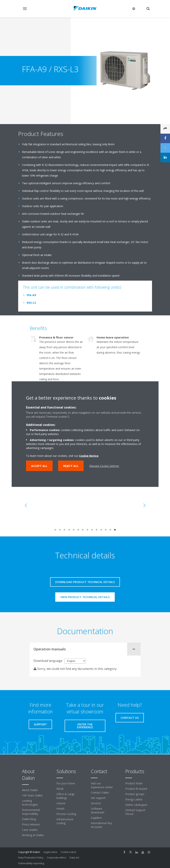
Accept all (39, 466)
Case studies (30, 830)
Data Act (74, 858)
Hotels (60, 809)
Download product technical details (85, 582)
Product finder (134, 783)
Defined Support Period (135, 812)
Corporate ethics (57, 858)
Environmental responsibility (31, 812)
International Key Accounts (101, 825)
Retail (60, 789)
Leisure (61, 803)
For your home (66, 783)
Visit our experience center (102, 785)
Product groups (135, 794)
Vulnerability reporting (31, 863)
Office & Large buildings (65, 796)
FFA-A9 (31, 295)
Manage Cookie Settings (104, 466)
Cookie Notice (89, 456)
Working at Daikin (33, 835)
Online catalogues (136, 805)
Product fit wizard (136, 789)
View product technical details (85, 597)
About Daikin (30, 790)
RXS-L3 (31, 303)
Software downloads (98, 810)
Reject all (71, 466)
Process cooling (66, 814)
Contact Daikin (100, 793)
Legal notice (50, 852)
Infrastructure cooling (65, 821)
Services (96, 803)
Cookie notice (68, 852)
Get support (98, 798)
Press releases (31, 824)
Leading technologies (30, 803)
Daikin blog (29, 819)
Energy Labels (134, 799)
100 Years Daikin (32, 795)
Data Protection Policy (31, 858)
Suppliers (96, 818)
